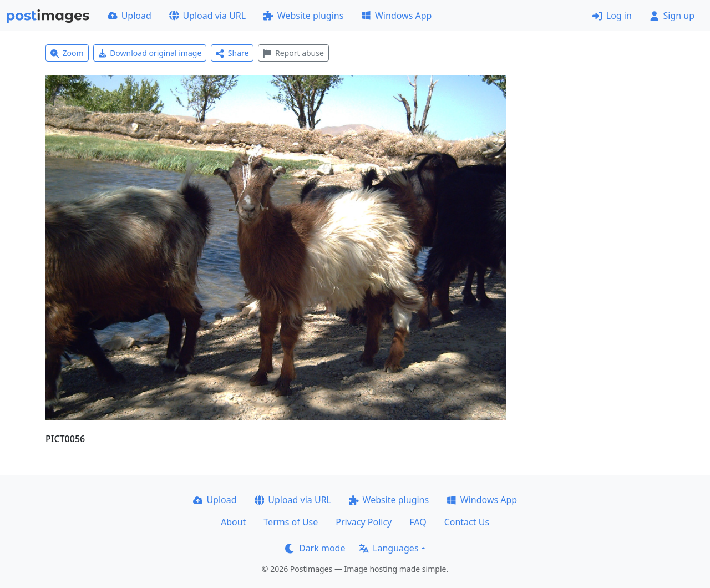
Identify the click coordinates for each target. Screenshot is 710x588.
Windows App (396, 16)
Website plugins (303, 16)
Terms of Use (291, 522)
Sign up (672, 16)
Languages (389, 548)
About (233, 522)
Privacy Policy (364, 522)
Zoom (67, 53)
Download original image (150, 53)
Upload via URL (207, 16)
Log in (612, 16)
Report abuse (293, 53)
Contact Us (467, 522)
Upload (130, 16)
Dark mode (315, 548)
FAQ (418, 522)
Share (232, 53)
